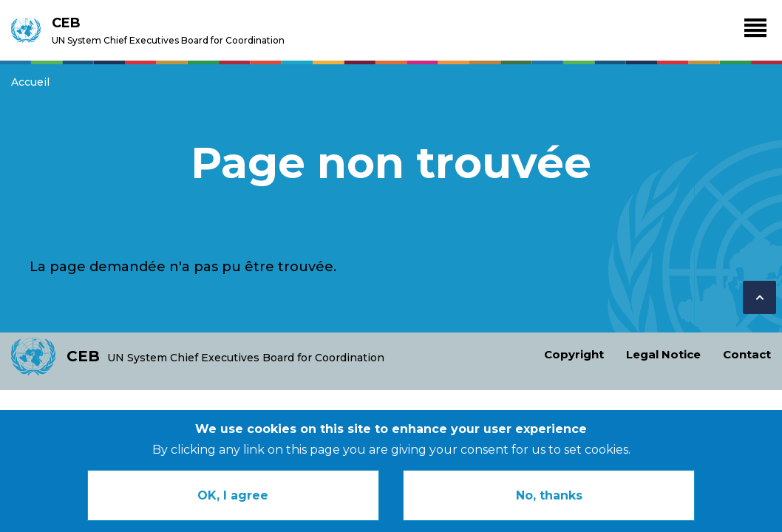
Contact (747, 354)
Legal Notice (663, 354)
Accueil (30, 82)
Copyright (574, 354)
